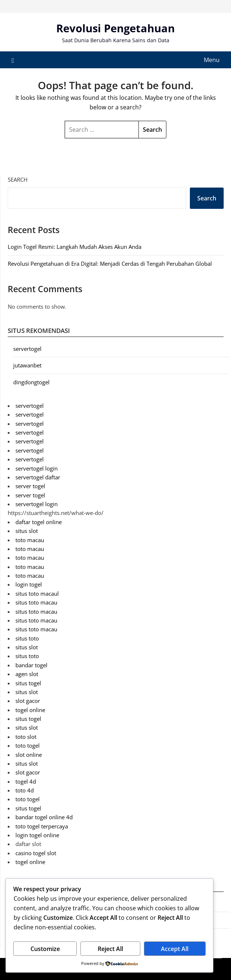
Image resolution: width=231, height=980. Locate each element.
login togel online (37, 835)
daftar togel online (39, 522)
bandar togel (31, 665)
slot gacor (28, 701)
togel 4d (26, 781)
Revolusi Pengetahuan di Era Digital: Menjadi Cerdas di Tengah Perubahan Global (110, 264)
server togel (30, 486)
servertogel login (37, 468)
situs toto (27, 638)
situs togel (28, 683)
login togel (29, 584)
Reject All (110, 949)
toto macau (30, 540)
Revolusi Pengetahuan (115, 28)
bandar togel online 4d (44, 817)
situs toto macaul (37, 594)
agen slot (27, 674)
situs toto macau (36, 602)
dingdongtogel (31, 382)
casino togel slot (36, 853)
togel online (30, 710)
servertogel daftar (38, 477)
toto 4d (25, 790)
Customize (45, 949)
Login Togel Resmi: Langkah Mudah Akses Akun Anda (75, 247)
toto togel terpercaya (42, 826)
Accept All (175, 949)
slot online (29, 755)
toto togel (28, 745)
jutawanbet (27, 365)
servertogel (27, 349)
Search (18, 179)
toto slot (26, 737)
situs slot (27, 531)
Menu (212, 60)
